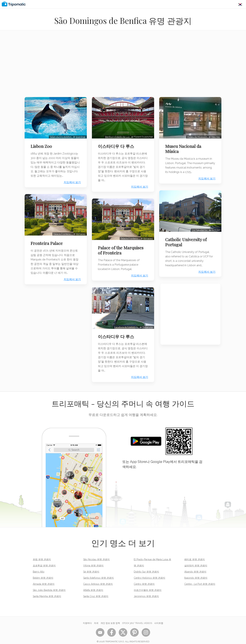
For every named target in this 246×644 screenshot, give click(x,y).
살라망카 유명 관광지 (196, 561)
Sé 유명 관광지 (91, 567)
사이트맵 (159, 619)
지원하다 (87, 619)
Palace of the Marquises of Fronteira (122, 247)
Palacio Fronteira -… (62, 231)
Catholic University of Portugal (187, 244)
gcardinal (79, 136)
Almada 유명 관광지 (44, 580)
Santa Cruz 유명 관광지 (96, 592)
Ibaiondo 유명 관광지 (196, 574)
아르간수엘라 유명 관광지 (148, 586)
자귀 (96, 619)
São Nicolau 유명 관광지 (96, 555)
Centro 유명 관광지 (144, 580)
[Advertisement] (123, 66)
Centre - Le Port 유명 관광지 (200, 580)
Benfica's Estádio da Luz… (117, 136)
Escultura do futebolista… (126, 323)
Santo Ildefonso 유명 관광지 (98, 574)
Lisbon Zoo (42, 145)
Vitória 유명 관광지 (93, 561)
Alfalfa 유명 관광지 (93, 586)
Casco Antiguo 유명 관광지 (98, 580)
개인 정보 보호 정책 (110, 619)
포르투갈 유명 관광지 (44, 561)
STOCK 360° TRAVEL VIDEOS (137, 619)
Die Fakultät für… (199, 232)
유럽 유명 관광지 (42, 555)
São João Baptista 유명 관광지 (49, 586)
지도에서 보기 (71, 181)
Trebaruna (146, 323)
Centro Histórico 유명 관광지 (149, 574)
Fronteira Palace (48, 240)
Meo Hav (215, 136)
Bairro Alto (39, 567)
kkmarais (80, 231)
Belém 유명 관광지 (43, 574)
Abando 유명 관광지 (195, 567)
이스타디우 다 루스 (117, 145)
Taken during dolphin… (60, 136)
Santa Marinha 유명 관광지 (47, 592)
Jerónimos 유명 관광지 (146, 592)
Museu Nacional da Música (184, 147)
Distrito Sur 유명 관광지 (146, 567)
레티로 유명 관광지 (195, 555)
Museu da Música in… (197, 136)
